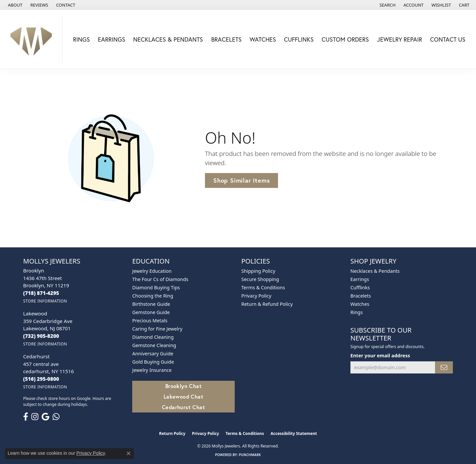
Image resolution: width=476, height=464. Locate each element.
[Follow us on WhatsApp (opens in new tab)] (56, 417)
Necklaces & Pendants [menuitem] (375, 271)
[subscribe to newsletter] (444, 367)
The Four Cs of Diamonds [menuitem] (160, 279)
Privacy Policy (256, 296)
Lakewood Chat (183, 396)
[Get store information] (45, 301)
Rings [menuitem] (357, 312)
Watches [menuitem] (360, 304)
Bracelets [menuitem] (361, 296)
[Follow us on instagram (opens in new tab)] (35, 417)
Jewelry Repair (400, 39)
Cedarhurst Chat (183, 407)
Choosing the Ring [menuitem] (153, 296)
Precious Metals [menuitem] (150, 321)
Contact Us (448, 39)
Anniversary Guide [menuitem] (153, 354)
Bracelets (226, 39)
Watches (263, 39)
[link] (15, 5)
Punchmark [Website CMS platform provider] (250, 455)
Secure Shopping (260, 279)
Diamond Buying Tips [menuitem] (156, 287)
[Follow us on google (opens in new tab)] (45, 417)
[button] (387, 5)
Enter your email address (380, 355)
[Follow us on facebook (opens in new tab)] (26, 417)
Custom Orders (345, 39)
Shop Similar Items (241, 180)
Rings (81, 39)
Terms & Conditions (263, 287)
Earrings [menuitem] (360, 279)
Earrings (112, 39)
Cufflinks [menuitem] (360, 287)
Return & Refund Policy (267, 304)
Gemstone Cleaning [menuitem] (154, 345)
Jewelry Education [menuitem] (152, 271)
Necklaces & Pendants (168, 39)
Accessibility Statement (294, 433)
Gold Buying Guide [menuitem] (153, 362)
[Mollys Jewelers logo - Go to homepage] (33, 39)
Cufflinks (299, 39)
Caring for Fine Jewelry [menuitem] (157, 329)
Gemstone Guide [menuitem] (151, 312)
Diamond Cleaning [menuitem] (153, 337)
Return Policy (172, 433)
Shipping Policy (258, 271)
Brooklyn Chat (183, 386)
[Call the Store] (41, 293)
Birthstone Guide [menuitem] (151, 304)
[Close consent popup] (129, 453)
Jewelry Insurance (152, 370)
